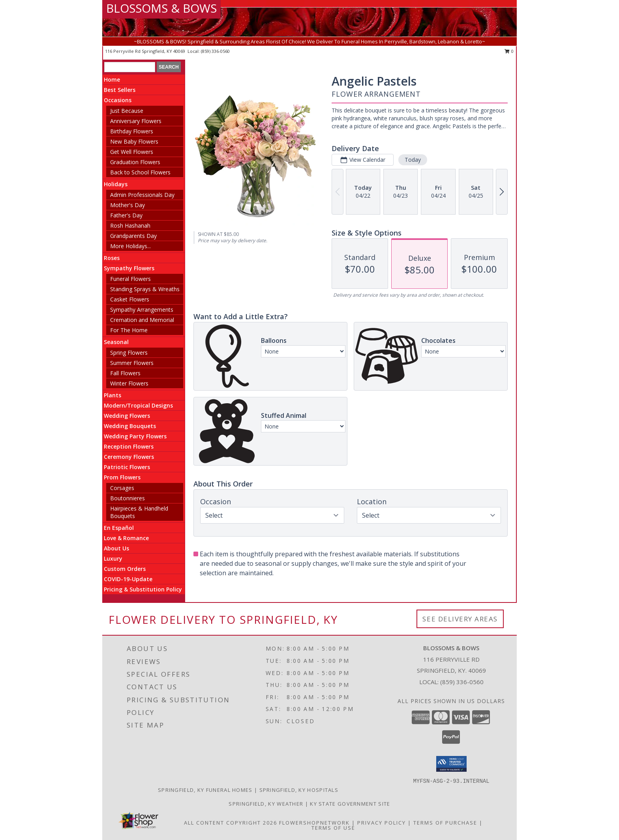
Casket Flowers (130, 299)
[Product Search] (130, 67)
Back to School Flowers (140, 172)
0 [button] (509, 51)
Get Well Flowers (132, 152)
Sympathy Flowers (129, 268)
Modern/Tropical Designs (138, 405)
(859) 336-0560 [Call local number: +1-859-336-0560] (215, 51)
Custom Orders (125, 569)
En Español (119, 528)
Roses (112, 258)
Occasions (118, 100)
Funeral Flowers (130, 279)
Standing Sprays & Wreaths (145, 289)
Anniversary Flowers (136, 121)
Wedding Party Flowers (135, 436)
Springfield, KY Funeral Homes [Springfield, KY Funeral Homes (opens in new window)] (205, 790)
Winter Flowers (129, 383)
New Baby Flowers (134, 141)
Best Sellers (120, 90)
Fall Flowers (125, 373)
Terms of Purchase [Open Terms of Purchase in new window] (445, 823)
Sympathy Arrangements (142, 310)
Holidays (116, 184)
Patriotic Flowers (127, 467)
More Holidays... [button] (130, 246)
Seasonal (116, 342)
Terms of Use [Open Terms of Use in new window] (333, 828)
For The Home (129, 330)
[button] (451, 764)
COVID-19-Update (128, 579)
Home (112, 80)
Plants (113, 395)
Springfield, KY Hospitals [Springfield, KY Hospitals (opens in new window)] (299, 790)
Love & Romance (126, 538)
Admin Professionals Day (142, 195)
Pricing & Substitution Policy (143, 589)
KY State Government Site (350, 804)
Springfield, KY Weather (266, 804)
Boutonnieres (128, 498)
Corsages (122, 488)
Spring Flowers (129, 353)
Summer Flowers (132, 363)
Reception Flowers (129, 446)
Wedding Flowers (127, 416)
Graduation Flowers (135, 162)
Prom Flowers (122, 477)
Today (413, 160)
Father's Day (126, 215)
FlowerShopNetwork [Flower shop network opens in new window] (314, 823)
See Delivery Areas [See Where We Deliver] (460, 619)
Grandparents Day (133, 236)
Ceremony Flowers (129, 457)
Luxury (113, 558)
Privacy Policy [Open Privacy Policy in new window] (382, 823)
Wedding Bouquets (130, 426)
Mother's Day (128, 205)
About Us (116, 548)
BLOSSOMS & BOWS (161, 8)
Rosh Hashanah (130, 225)
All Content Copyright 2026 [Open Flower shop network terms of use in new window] (231, 823)
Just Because (127, 111)
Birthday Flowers (132, 131)
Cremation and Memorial (142, 320)
